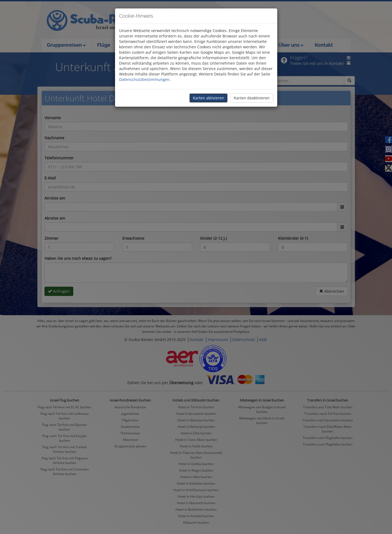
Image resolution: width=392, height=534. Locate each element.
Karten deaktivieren (252, 98)
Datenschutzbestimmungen (144, 79)
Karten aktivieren (208, 98)
